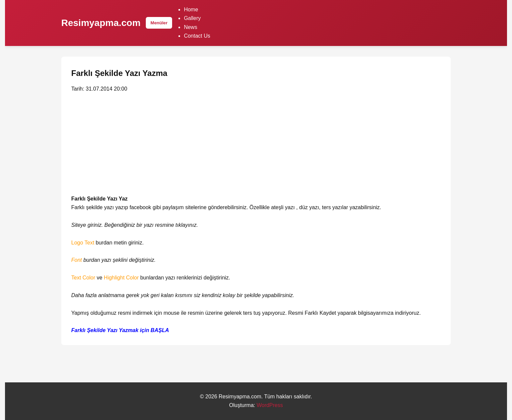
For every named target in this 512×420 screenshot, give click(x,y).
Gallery (192, 18)
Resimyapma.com (101, 23)
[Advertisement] (256, 145)
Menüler (159, 23)
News (190, 27)
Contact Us (197, 36)
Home (191, 9)
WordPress (270, 405)
